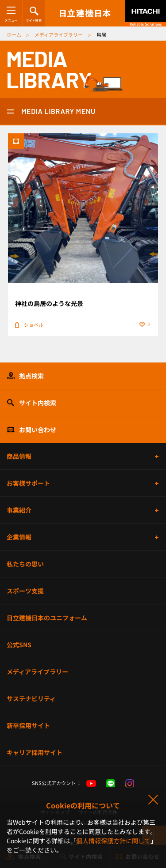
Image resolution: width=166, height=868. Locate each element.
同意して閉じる (153, 800)
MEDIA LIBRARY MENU (58, 111)
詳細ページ (83, 235)
